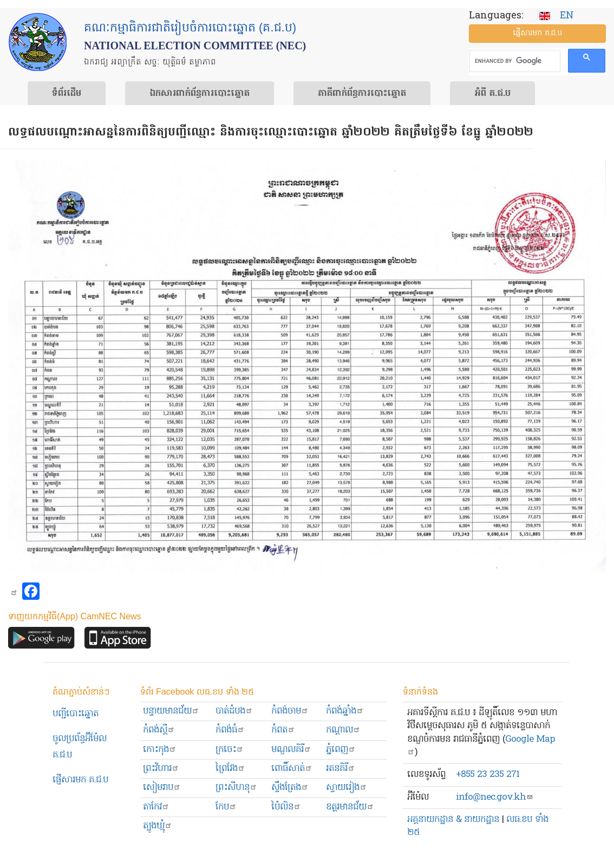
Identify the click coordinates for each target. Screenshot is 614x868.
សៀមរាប (162, 788)
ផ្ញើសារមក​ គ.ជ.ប (80, 780)
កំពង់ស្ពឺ (159, 730)
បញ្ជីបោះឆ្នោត (76, 714)
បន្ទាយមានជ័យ (171, 711)
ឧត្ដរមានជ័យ (350, 807)
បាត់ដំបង (234, 711)
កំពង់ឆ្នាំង (345, 711)
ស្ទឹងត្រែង (290, 788)
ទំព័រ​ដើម (67, 94)
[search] (514, 61)
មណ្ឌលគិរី (291, 750)
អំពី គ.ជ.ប (492, 94)
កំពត (283, 730)
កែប (226, 807)
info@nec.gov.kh (495, 797)
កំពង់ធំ (230, 730)
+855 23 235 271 (488, 775)
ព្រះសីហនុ (236, 788)
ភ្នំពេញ (341, 750)
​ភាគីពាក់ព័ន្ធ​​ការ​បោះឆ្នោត (362, 94)
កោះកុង (160, 750)
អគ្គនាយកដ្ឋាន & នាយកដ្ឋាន (453, 820)
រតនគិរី (341, 769)
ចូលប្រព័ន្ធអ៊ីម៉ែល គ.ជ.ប (80, 747)
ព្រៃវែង (230, 769)
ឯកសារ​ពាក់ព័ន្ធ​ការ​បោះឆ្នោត (200, 94)
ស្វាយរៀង (347, 788)
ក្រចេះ (230, 750)
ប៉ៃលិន (286, 807)
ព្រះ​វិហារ (161, 769)
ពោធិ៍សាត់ (292, 769)
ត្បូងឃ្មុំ (158, 826)
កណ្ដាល (343, 730)
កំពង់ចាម (290, 711)
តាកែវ (156, 807)
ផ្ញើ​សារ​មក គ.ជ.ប (537, 33)
